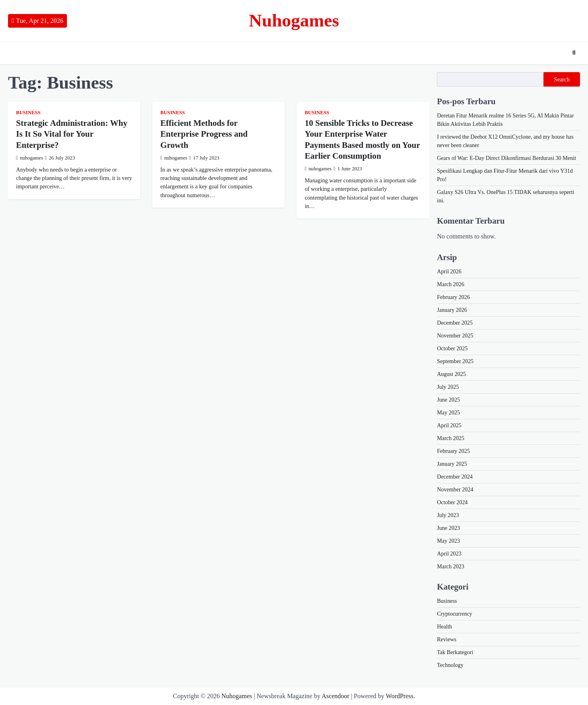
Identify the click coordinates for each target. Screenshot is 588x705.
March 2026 (451, 284)
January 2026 (452, 310)
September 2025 (455, 361)
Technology (450, 665)
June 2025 (448, 400)
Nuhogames (294, 20)
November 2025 (455, 336)
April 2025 (449, 425)
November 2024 (455, 490)
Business (28, 113)
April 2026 (449, 272)
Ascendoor (335, 696)
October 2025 (452, 348)
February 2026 (453, 297)
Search (562, 79)
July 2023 (448, 515)
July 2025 (448, 387)
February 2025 (453, 451)
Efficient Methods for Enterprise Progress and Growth (204, 134)
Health (444, 627)
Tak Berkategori (455, 652)
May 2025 (448, 413)
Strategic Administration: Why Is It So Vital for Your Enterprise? (72, 134)
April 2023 (449, 554)
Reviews (447, 639)
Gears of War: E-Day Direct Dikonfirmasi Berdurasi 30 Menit (506, 158)
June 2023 (448, 528)
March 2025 (451, 438)
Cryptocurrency (455, 614)
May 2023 (448, 541)
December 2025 (455, 323)
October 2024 (452, 502)
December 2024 (455, 477)
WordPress (400, 696)
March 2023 (451, 567)
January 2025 (452, 464)
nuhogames (29, 158)
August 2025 (451, 374)
